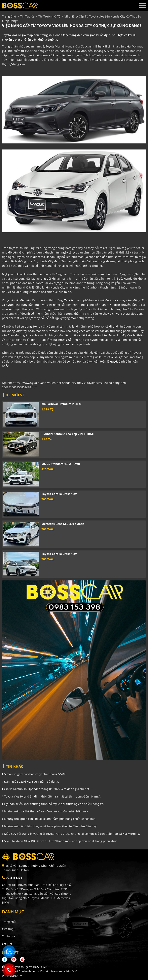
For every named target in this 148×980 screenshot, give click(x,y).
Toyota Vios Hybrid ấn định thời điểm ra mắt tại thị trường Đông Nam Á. (52, 796)
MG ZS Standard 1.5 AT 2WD (61, 464)
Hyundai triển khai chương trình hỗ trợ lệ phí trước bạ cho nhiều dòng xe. (53, 804)
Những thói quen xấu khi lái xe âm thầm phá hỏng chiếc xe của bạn (49, 819)
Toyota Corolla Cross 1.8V (59, 494)
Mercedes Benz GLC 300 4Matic (63, 524)
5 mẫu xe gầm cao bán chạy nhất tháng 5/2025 (35, 774)
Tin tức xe (9, 936)
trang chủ (9, 16)
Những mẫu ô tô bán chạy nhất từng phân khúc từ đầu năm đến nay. (50, 826)
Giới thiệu (9, 929)
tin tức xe (27, 16)
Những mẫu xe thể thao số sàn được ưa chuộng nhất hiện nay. (45, 811)
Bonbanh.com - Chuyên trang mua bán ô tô (48, 971)
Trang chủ (9, 922)
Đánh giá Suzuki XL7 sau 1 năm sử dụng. (30, 782)
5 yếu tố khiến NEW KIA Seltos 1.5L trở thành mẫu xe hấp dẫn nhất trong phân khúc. (60, 841)
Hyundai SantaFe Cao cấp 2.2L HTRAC (68, 434)
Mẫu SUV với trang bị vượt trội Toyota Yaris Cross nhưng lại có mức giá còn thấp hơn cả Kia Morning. (71, 834)
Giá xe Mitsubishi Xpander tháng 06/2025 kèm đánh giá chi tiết (46, 789)
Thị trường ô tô (49, 16)
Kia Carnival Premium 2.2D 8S (62, 404)
